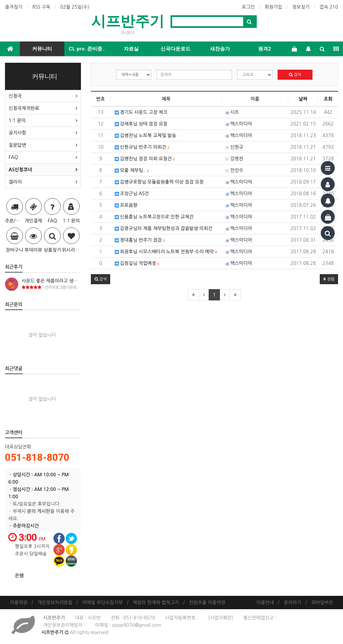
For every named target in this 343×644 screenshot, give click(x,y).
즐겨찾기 (14, 7)
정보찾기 (301, 7)
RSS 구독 (41, 7)
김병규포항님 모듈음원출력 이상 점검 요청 (159, 182)
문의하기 (293, 603)
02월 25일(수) (75, 7)
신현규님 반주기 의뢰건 (142, 147)
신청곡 (15, 96)
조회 (328, 99)
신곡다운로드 (175, 49)
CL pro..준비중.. (87, 49)
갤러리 (15, 182)
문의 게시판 (39, 511)
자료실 (131, 49)
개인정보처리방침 (55, 603)
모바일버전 (322, 603)
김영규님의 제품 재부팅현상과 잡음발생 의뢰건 (164, 228)
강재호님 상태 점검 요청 (141, 124)
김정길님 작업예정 (137, 263)
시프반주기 (128, 21)
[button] (101, 279)
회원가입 (274, 7)
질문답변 (17, 145)
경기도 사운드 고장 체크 (141, 112)
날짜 (303, 99)
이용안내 (265, 603)
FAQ (13, 157)
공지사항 (17, 133)
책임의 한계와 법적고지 (156, 603)
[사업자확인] (221, 618)
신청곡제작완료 (24, 108)
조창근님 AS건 (132, 194)
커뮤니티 (42, 49)
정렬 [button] (329, 279)
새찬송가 (220, 49)
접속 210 (329, 7)
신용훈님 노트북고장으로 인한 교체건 (154, 217)
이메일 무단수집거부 (103, 603)
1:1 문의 (17, 121)
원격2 (265, 49)
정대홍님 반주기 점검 (140, 240)
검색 (295, 75)
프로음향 (126, 205)
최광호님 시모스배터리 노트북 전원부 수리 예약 (166, 252)
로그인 (248, 7)
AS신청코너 (20, 170)
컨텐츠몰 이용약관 (207, 603)
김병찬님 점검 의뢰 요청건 (145, 159)
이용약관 (19, 603)
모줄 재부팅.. (132, 170)
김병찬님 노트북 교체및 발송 (146, 135)
